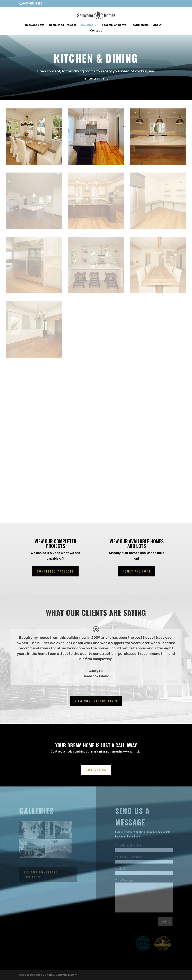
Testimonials (140, 25)
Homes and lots (136, 571)
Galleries (87, 25)
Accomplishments (114, 25)
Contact (96, 31)
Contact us (96, 770)
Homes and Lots (33, 25)
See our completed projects (41, 875)
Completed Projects (63, 25)
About (157, 25)
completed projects (55, 571)
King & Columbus (58, 975)
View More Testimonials (96, 701)
